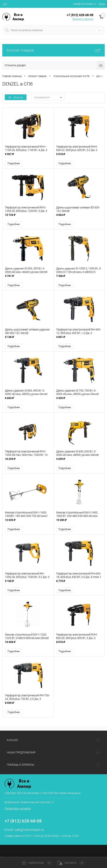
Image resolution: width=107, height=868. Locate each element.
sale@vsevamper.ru (85, 4)
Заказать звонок (83, 19)
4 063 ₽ (79, 217)
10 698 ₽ (28, 644)
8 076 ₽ (79, 644)
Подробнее (14, 163)
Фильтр (16, 97)
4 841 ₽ (79, 339)
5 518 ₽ (79, 156)
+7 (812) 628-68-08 (23, 822)
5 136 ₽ (28, 339)
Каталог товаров (53, 50)
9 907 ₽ (28, 156)
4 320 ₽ (79, 400)
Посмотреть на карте (18, 809)
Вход (102, 4)
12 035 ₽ (28, 522)
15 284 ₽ (79, 522)
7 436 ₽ (79, 278)
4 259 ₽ (79, 461)
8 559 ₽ (28, 705)
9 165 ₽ (28, 583)
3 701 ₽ (28, 278)
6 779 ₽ (79, 583)
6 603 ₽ (28, 400)
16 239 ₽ (28, 461)
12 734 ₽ (28, 217)
